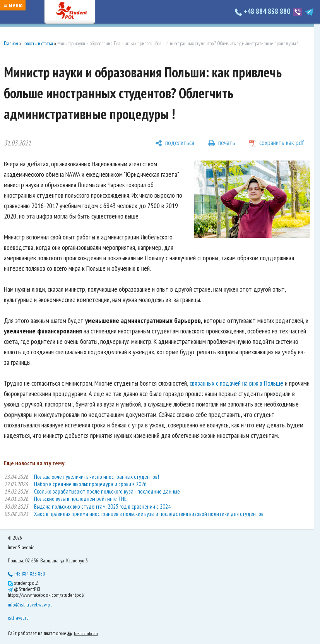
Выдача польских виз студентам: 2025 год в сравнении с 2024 (102, 506)
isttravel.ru (18, 618)
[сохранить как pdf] (277, 143)
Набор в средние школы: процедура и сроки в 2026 (90, 484)
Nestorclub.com (86, 633)
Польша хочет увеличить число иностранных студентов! (97, 477)
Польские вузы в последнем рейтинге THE (80, 499)
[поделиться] (175, 143)
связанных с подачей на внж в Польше (236, 383)
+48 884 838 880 (263, 11)
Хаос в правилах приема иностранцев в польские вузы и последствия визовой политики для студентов (149, 514)
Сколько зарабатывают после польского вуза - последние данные (107, 491)
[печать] (222, 143)
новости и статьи (38, 44)
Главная (11, 44)
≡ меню (13, 5)
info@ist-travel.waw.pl (30, 605)
